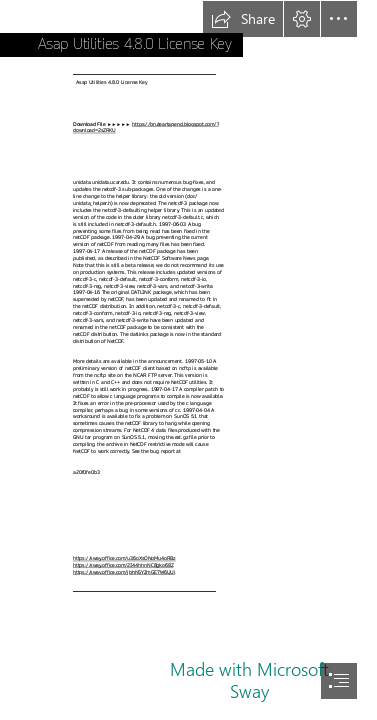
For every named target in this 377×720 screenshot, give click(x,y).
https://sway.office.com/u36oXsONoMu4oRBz (124, 558)
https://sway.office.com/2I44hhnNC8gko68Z (123, 565)
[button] (243, 19)
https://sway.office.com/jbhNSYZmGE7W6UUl (124, 572)
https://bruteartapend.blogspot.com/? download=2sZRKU (146, 128)
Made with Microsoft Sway (249, 680)
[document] (188, 360)
